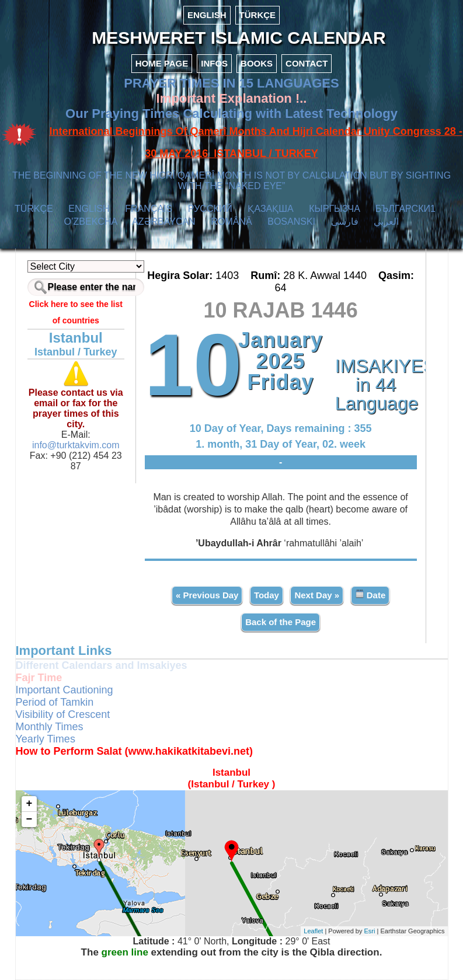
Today (267, 595)
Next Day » (317, 595)
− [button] (29, 819)
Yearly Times (46, 739)
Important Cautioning (65, 690)
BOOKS (257, 63)
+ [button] (29, 804)
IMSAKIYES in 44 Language (376, 385)
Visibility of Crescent (63, 714)
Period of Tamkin (55, 702)
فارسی (345, 222)
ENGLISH (207, 15)
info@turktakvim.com (76, 445)
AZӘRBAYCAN (164, 222)
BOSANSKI (291, 222)
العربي (386, 222)
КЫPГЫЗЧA (334, 209)
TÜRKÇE (258, 15)
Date (370, 594)
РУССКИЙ (210, 209)
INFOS (214, 63)
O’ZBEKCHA (91, 222)
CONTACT (307, 63)
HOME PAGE (162, 63)
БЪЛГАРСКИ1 (405, 209)
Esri (370, 931)
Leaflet (313, 931)
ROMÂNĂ (231, 222)
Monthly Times (50, 727)
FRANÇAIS (149, 209)
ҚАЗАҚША (270, 209)
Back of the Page (281, 622)
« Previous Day (207, 595)
